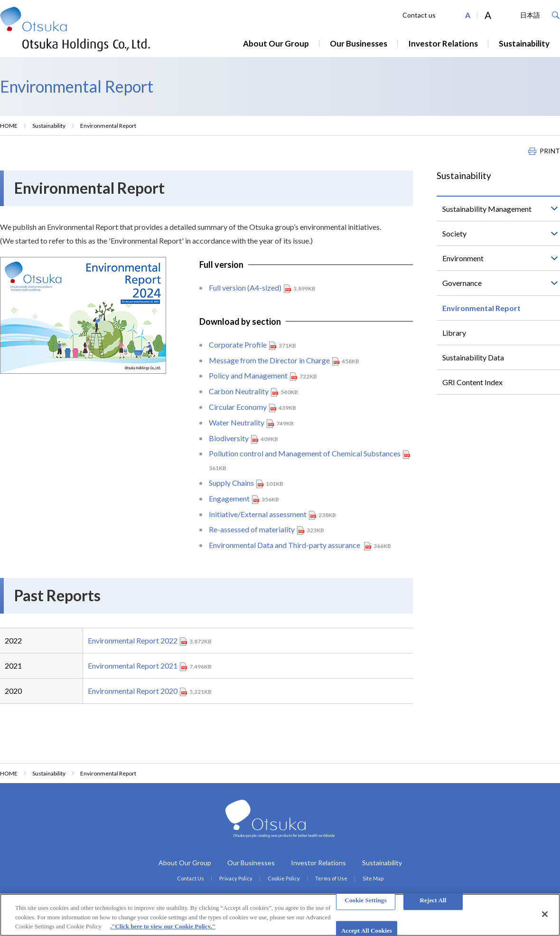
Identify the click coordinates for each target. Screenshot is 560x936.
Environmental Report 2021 (133, 666)
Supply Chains (231, 483)
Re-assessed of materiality (252, 529)
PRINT (550, 151)
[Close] (545, 914)
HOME (9, 126)
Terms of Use (331, 878)
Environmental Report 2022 (133, 640)
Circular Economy (238, 407)
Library (454, 333)
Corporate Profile (238, 345)
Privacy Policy (236, 878)
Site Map (373, 878)
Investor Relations (443, 43)
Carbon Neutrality (239, 391)
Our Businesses (359, 43)
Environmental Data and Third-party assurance (285, 545)
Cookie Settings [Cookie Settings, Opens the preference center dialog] (365, 900)
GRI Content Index (472, 382)
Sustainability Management (487, 209)
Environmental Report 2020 (133, 691)
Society (454, 233)
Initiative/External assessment (258, 514)
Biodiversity (229, 438)
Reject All (433, 900)
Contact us (419, 15)
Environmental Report (481, 308)
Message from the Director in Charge (269, 360)
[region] (280, 915)
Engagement (229, 498)
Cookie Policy (284, 878)
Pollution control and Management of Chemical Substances (305, 453)
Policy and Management (248, 375)
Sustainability (524, 43)
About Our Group (276, 43)
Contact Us (191, 878)
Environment (463, 258)
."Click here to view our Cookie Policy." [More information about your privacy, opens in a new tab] (163, 926)
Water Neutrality (237, 422)
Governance (462, 283)
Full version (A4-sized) (245, 288)
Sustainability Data (473, 357)
